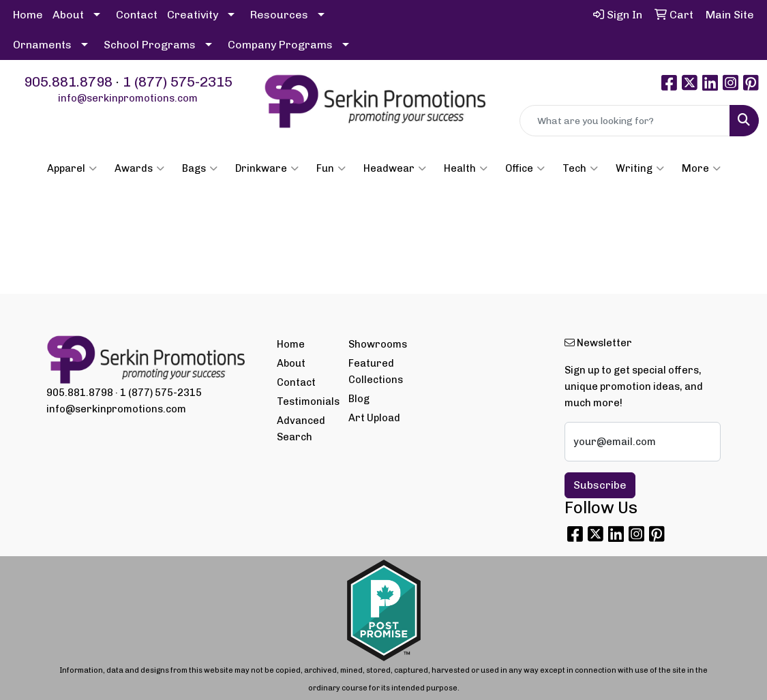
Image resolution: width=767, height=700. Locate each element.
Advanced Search (301, 429)
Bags (200, 168)
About (68, 15)
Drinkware (267, 168)
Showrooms (376, 344)
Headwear (395, 168)
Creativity (193, 15)
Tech (580, 168)
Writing (640, 168)
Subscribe (600, 485)
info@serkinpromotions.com (128, 98)
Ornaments (42, 45)
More (701, 168)
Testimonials (304, 401)
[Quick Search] (625, 121)
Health (466, 168)
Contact (137, 15)
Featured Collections (376, 371)
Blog (359, 399)
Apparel (72, 168)
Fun (331, 168)
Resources (279, 15)
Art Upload (374, 418)
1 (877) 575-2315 (178, 82)
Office (525, 168)
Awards (139, 168)
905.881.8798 (68, 82)
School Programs (150, 45)
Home (28, 15)
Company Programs (280, 45)
